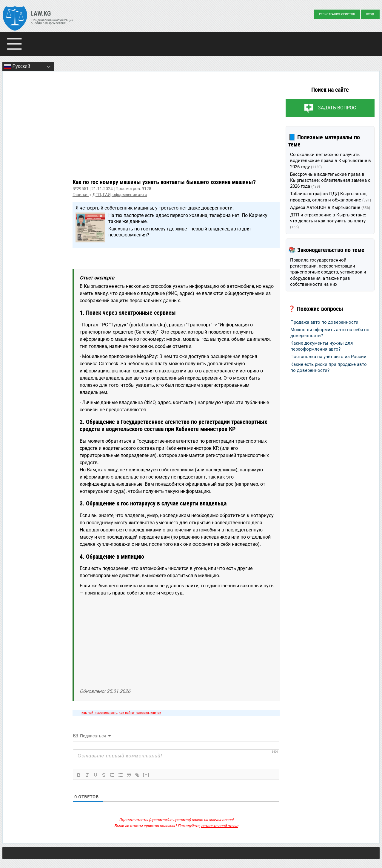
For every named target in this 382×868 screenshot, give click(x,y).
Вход (370, 14)
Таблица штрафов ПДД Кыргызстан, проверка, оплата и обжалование (331, 197)
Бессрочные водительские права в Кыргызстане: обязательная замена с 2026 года (330, 180)
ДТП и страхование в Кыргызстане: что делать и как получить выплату (328, 221)
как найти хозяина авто (99, 713)
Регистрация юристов (337, 14)
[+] (146, 775)
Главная (81, 195)
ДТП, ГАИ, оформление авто (120, 195)
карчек (156, 713)
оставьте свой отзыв (220, 826)
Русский (17, 67)
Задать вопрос (337, 108)
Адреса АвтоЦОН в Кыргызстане (330, 207)
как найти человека (134, 713)
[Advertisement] (176, 130)
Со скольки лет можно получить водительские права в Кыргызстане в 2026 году (331, 161)
